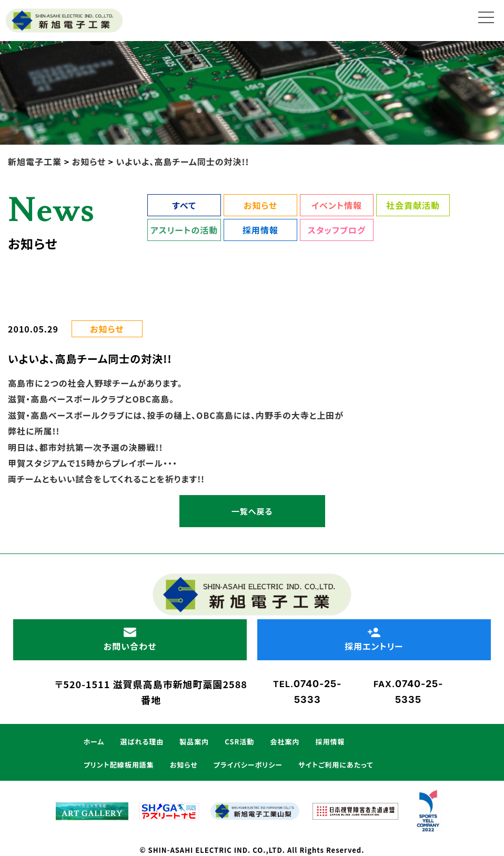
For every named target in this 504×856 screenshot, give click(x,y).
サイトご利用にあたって (336, 765)
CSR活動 (239, 742)
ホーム (94, 742)
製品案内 (194, 742)
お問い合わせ (130, 640)
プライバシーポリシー (248, 765)
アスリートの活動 (184, 230)
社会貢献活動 (413, 205)
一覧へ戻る (252, 511)
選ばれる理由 (142, 742)
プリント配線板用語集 (119, 765)
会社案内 (285, 742)
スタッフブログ (337, 230)
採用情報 (260, 230)
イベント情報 (337, 205)
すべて (184, 205)
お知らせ (260, 205)
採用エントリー (374, 640)
